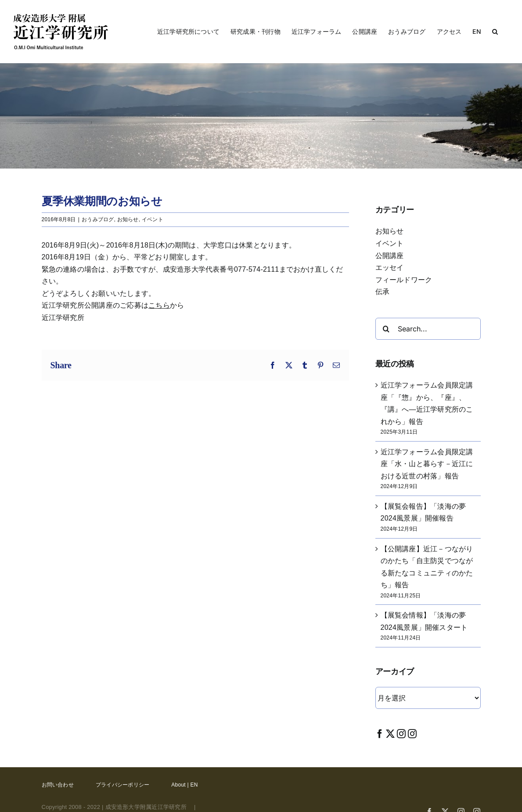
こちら (159, 305)
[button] (495, 32)
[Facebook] (380, 734)
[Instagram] (401, 734)
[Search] (386, 329)
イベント (153, 219)
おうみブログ (98, 219)
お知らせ (128, 219)
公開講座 (390, 256)
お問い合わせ (58, 785)
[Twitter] (390, 734)
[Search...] (428, 329)
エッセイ (390, 268)
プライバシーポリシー (122, 785)
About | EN (184, 785)
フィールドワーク (404, 280)
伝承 (382, 292)
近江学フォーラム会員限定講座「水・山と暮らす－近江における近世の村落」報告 (427, 464)
